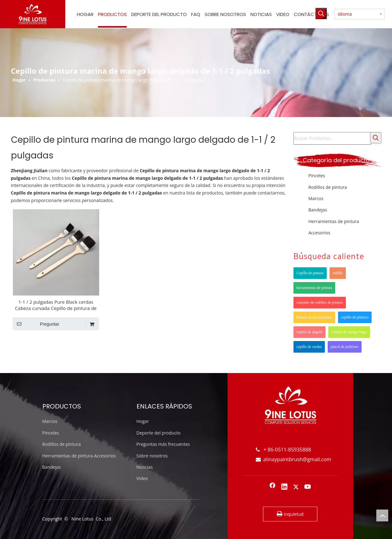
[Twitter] (296, 487)
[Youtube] (308, 487)
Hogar (143, 421)
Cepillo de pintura (310, 273)
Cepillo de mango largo (349, 332)
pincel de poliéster (345, 347)
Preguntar (36, 324)
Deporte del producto (159, 433)
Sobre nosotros (152, 456)
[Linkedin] (284, 487)
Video (142, 478)
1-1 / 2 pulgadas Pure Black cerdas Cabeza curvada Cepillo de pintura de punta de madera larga (56, 305)
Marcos (316, 198)
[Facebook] (272, 487)
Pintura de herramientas (314, 317)
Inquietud (290, 514)
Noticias (145, 467)
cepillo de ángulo (310, 332)
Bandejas (318, 210)
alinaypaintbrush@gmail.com (294, 459)
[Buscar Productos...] (332, 138)
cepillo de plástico (355, 317)
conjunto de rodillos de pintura (320, 302)
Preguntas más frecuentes (163, 444)
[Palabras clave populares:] (321, 13)
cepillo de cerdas (309, 347)
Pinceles (317, 176)
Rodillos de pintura (328, 187)
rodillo (338, 273)
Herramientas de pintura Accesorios (79, 456)
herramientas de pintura (314, 288)
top (382, 515)
